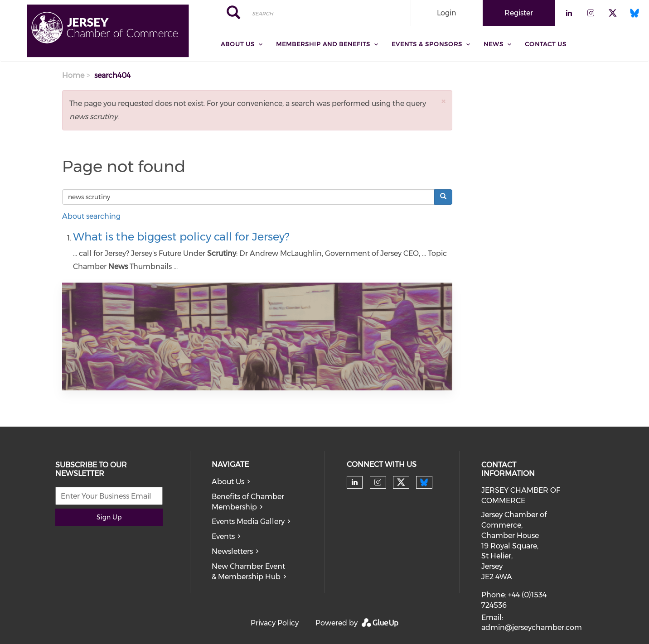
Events (223, 536)
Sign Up (109, 517)
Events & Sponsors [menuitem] (427, 44)
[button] (443, 101)
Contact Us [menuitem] (546, 44)
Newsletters (232, 551)
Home (73, 75)
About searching (91, 216)
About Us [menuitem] (238, 44)
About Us (228, 482)
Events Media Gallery (248, 521)
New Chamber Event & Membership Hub (248, 572)
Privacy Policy (275, 623)
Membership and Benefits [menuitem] (323, 44)
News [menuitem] (494, 44)
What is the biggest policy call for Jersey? (181, 237)
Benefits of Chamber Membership (248, 502)
